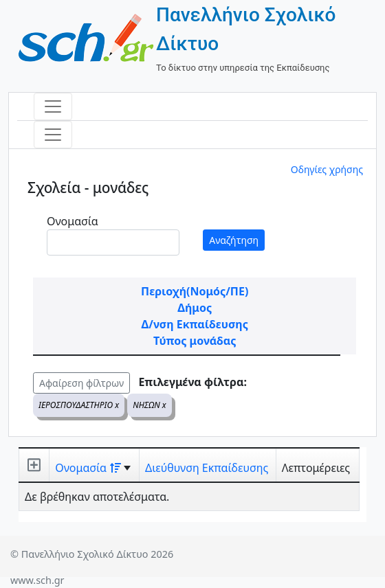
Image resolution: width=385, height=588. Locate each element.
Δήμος (195, 308)
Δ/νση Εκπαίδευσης (195, 324)
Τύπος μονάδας (195, 341)
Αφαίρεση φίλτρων (81, 383)
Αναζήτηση (234, 240)
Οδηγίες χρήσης (327, 169)
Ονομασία (73, 221)
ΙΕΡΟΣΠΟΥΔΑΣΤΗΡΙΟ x (79, 405)
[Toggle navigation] (53, 106)
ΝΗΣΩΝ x (150, 405)
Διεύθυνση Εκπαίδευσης (207, 468)
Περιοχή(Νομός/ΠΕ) (195, 291)
